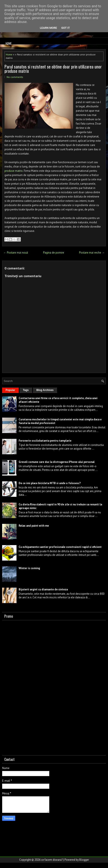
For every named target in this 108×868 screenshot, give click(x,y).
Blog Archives (45, 390)
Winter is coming (29, 568)
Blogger (84, 860)
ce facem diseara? (52, 860)
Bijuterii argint (28, 589)
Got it (66, 28)
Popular (10, 390)
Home (9, 43)
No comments (15, 77)
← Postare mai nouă (16, 253)
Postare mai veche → (92, 253)
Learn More (48, 28)
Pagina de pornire (54, 253)
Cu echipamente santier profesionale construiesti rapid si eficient (60, 547)
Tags (26, 390)
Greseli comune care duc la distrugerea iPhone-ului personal (57, 462)
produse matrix (14, 171)
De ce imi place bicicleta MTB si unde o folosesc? (50, 483)
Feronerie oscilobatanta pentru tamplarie (45, 441)
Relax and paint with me (34, 526)
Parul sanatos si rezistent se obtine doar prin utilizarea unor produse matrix (53, 69)
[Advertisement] (34, 687)
